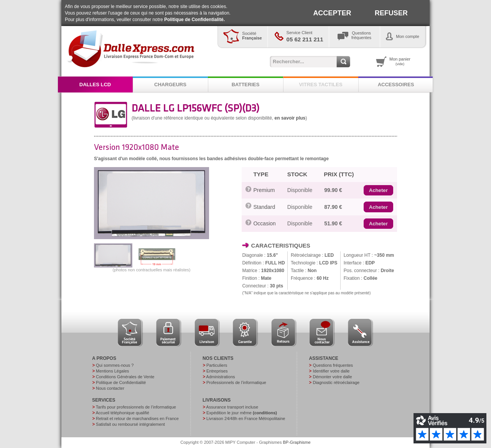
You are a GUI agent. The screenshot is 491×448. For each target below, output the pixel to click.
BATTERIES (246, 85)
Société (252, 36)
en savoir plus (290, 118)
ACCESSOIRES (396, 85)
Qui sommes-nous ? (115, 365)
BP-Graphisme (297, 442)
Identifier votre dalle (331, 371)
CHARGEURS (170, 85)
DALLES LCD (95, 85)
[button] (378, 190)
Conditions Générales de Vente (125, 377)
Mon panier (400, 61)
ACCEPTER (332, 13)
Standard (264, 207)
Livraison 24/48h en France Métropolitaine (246, 418)
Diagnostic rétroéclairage (336, 382)
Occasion (264, 223)
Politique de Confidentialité (121, 382)
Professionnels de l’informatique (236, 382)
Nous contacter (110, 388)
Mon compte (408, 36)
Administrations (220, 377)
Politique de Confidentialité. (194, 20)
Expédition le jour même (242, 413)
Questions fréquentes (333, 365)
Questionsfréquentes (361, 35)
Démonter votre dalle (332, 377)
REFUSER (391, 13)
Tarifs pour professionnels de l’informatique (136, 407)
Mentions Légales (112, 371)
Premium (264, 190)
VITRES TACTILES (320, 85)
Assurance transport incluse (232, 407)
